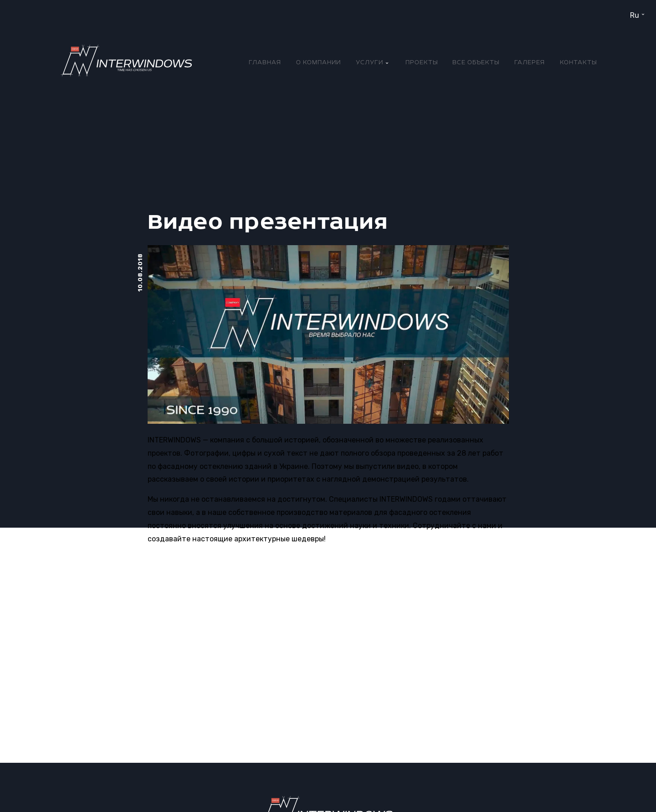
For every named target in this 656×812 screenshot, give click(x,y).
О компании (318, 63)
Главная (265, 63)
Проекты (422, 63)
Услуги (369, 63)
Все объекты (476, 63)
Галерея (530, 63)
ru (635, 15)
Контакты (578, 63)
